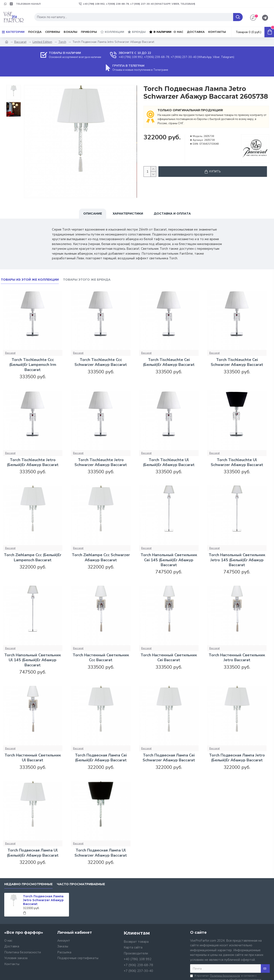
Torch (62, 42)
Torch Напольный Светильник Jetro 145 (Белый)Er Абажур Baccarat (237, 560)
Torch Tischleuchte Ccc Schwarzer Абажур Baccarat (101, 362)
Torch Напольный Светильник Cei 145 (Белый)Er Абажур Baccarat (169, 560)
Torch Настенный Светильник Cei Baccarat (169, 658)
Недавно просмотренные (28, 884)
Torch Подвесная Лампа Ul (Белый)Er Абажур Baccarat (33, 853)
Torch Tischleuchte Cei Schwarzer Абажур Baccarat (237, 362)
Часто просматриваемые (81, 884)
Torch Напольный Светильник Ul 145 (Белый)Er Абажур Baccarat (33, 660)
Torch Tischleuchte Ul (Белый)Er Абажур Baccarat (169, 462)
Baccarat (20, 42)
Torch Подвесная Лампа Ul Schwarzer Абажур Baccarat (101, 853)
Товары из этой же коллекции (30, 280)
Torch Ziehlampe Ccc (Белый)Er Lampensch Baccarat (33, 557)
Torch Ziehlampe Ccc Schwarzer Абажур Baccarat (101, 557)
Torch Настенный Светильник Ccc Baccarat (101, 658)
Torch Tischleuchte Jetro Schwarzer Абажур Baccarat (101, 462)
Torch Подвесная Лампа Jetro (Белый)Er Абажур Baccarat (237, 758)
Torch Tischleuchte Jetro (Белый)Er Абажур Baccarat (33, 462)
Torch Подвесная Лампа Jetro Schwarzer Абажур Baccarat (43, 900)
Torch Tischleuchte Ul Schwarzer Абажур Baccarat (237, 462)
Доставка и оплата (172, 214)
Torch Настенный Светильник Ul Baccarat (33, 758)
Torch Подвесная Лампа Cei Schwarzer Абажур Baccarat (169, 758)
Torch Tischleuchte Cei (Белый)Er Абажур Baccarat (169, 362)
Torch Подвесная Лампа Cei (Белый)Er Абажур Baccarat (101, 758)
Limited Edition (42, 42)
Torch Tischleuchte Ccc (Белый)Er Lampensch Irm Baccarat (33, 365)
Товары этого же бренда (87, 280)
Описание (93, 214)
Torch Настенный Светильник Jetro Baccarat (237, 658)
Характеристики (128, 214)
